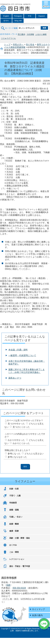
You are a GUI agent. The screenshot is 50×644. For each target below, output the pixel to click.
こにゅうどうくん (8, 38)
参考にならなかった (17, 457)
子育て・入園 (15, 496)
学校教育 (13, 503)
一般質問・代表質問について (22, 355)
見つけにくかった (21, 427)
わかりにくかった (21, 443)
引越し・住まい (16, 517)
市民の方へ (18, 45)
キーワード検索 (9, 27)
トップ (7, 45)
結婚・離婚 (14, 524)
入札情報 (30, 34)
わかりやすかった (16, 440)
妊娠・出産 (14, 489)
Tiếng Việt (18, 21)
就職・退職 (14, 510)
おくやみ (13, 545)
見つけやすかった (16, 424)
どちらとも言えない (34, 454)
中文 (30, 16)
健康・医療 (14, 531)
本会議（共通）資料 (18, 350)
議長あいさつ (15, 378)
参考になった (14, 454)
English (6, 16)
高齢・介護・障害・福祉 (20, 538)
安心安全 (30, 45)
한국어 (6, 21)
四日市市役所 (15, 8)
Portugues (18, 16)
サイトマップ (38, 609)
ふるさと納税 (41, 34)
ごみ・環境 (14, 552)
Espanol (42, 16)
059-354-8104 (19, 588)
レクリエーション (17, 559)
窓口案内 (21, 34)
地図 (8, 585)
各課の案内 (37, 615)
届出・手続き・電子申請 (20, 566)
